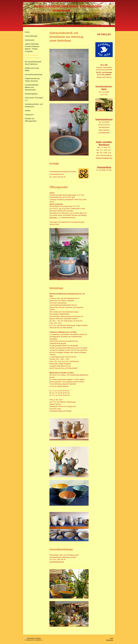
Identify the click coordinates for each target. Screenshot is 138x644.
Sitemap (38, 638)
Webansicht (110, 640)
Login (112, 638)
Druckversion (30, 638)
